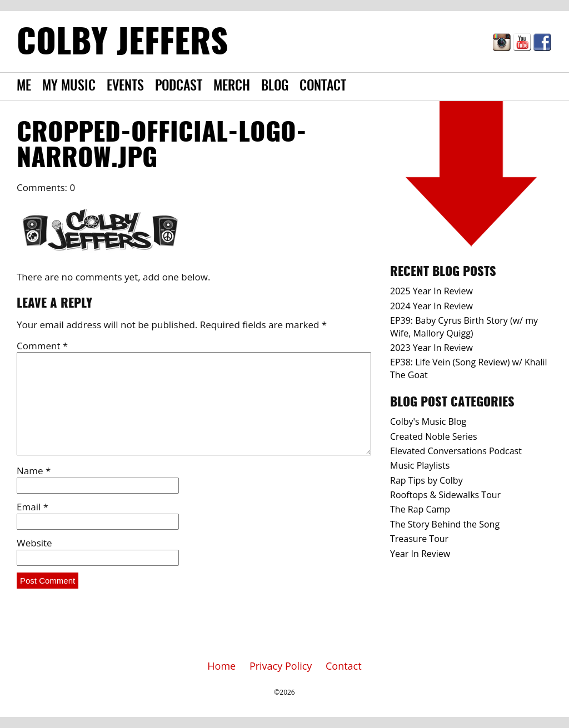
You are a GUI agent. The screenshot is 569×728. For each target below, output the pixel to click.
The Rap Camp (420, 509)
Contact (323, 87)
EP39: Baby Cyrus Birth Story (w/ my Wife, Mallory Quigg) (464, 327)
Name (34, 471)
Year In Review (420, 554)
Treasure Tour (419, 539)
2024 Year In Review (431, 306)
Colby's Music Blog (428, 421)
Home (221, 666)
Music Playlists (420, 465)
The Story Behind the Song (445, 524)
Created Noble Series (434, 436)
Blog (275, 87)
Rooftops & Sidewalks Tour (445, 495)
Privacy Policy (281, 666)
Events (125, 87)
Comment (42, 346)
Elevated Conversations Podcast (456, 451)
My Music (69, 87)
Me (24, 87)
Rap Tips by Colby (426, 480)
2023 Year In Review (431, 348)
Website (34, 543)
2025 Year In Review (431, 291)
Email (33, 507)
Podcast (179, 87)
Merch (232, 87)
